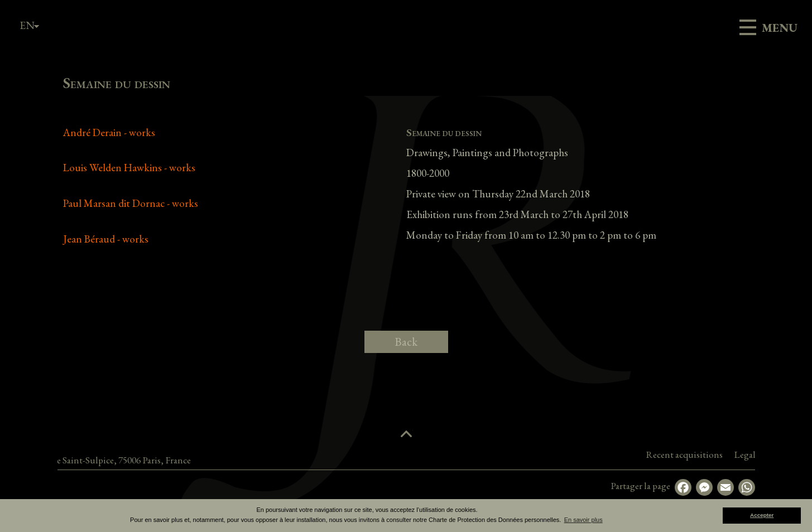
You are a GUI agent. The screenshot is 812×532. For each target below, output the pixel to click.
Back (406, 342)
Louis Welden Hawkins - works (129, 168)
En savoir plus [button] (583, 520)
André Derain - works (109, 132)
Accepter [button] (762, 515)
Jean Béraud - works (106, 239)
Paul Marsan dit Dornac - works (131, 203)
